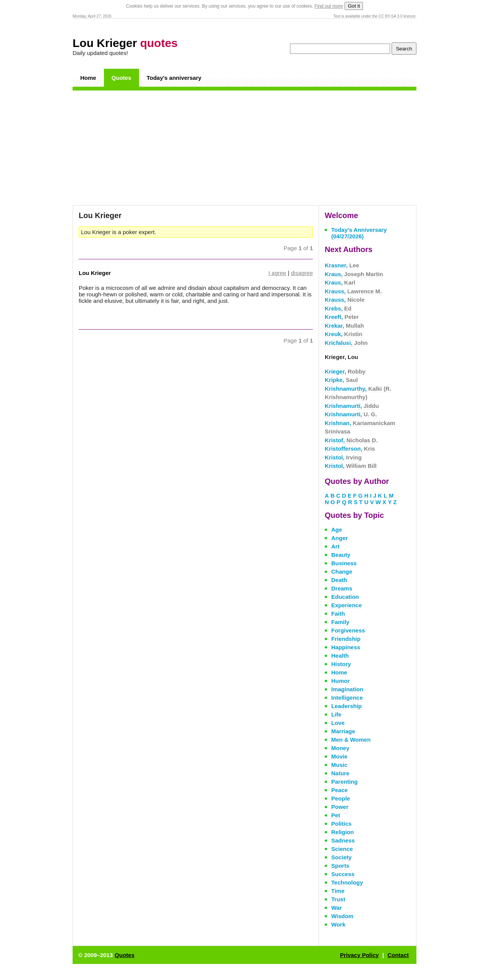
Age (337, 530)
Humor (340, 681)
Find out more (329, 6)
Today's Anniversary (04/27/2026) (359, 233)
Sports (340, 866)
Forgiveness (348, 630)
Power (340, 807)
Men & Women (351, 740)
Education (345, 597)
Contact (398, 955)
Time (338, 891)
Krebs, (338, 308)
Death (339, 580)
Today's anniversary (174, 78)
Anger (339, 538)
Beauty (341, 555)
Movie (339, 756)
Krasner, (342, 265)
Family (340, 622)
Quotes (121, 78)
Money (340, 748)
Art (335, 546)
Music (339, 765)
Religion (342, 832)
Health (340, 656)
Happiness (346, 647)
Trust (338, 899)
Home (88, 78)
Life (336, 714)
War (337, 908)
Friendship (346, 639)
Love (338, 723)
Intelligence (347, 698)
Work (338, 924)
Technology (347, 882)
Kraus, (354, 274)
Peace (339, 790)
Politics (341, 824)
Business (344, 563)
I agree (278, 273)
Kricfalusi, (346, 343)
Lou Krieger (125, 43)
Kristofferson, (350, 449)
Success (343, 874)
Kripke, (341, 380)
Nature (340, 773)
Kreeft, (342, 317)
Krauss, (353, 291)
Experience (347, 605)
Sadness (343, 840)
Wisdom (342, 916)
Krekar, (344, 326)
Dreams (342, 588)
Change (342, 572)
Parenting (344, 782)
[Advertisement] (244, 148)
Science (342, 849)
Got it (354, 6)
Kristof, (351, 440)
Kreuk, (343, 334)
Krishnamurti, (352, 406)
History (341, 664)
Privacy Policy (359, 955)
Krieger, (345, 371)
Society (341, 857)
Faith (338, 614)
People (341, 798)
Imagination (347, 689)
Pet (336, 815)
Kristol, (343, 457)
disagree (302, 273)
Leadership (347, 706)
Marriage (343, 731)
